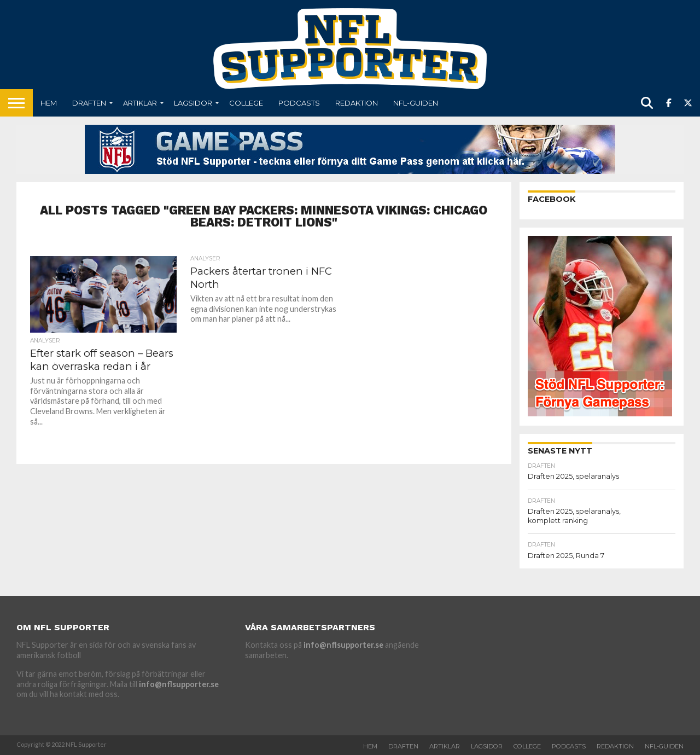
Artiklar (140, 103)
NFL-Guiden (416, 103)
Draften (89, 103)
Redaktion (357, 103)
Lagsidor (193, 103)
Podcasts (299, 103)
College (246, 103)
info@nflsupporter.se (179, 684)
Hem (49, 103)
